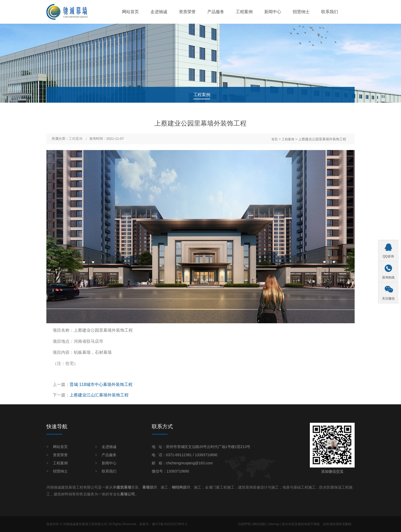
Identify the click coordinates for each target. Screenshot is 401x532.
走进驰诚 (159, 12)
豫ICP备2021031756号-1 (170, 524)
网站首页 (130, 12)
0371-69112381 (179, 455)
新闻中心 (273, 12)
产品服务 (216, 12)
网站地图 (259, 524)
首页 (275, 139)
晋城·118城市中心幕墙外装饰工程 (101, 384)
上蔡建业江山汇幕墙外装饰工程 (99, 395)
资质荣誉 (187, 12)
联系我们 (330, 12)
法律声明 (244, 524)
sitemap (274, 524)
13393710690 (206, 455)
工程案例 (244, 12)
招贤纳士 (301, 12)
